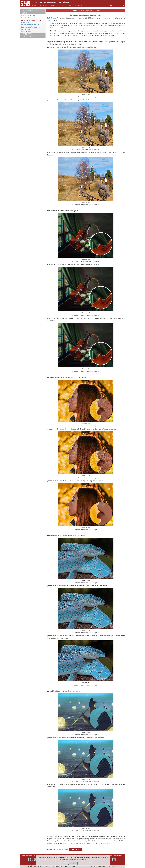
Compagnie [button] (79, 6)
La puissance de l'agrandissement (31, 27)
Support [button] (70, 6)
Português (54, 866)
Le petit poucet (26, 29)
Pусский (72, 866)
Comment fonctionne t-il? (30, 10)
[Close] (108, 857)
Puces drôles (25, 22)
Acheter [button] (54, 6)
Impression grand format (29, 16)
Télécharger (44, 6)
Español (47, 866)
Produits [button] (34, 6)
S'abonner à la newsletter (114, 858)
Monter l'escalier (26, 32)
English (29, 866)
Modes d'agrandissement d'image (31, 20)
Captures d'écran (27, 34)
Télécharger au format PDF (30, 37)
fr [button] (123, 6)
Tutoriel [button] (62, 6)
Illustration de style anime (29, 18)
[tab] (33, 10)
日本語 (66, 866)
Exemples (25, 13)
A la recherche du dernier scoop (31, 25)
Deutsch (41, 866)
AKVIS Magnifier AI (52, 18)
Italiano (60, 866)
